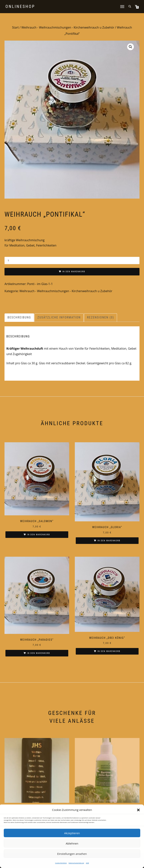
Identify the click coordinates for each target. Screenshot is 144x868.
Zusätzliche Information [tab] (59, 317)
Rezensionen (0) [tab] (100, 317)
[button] (138, 810)
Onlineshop (20, 7)
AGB (87, 863)
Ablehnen (72, 843)
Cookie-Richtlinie (61, 863)
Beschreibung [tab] (19, 317)
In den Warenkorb (74, 272)
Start (15, 27)
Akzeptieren (72, 833)
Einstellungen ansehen (72, 854)
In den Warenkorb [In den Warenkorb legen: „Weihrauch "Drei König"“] (109, 651)
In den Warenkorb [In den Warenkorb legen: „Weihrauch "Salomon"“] (38, 535)
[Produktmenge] (72, 260)
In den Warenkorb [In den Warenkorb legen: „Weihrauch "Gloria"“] (109, 541)
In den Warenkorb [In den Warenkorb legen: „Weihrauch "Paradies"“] (38, 653)
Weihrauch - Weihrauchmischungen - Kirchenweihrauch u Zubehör (68, 27)
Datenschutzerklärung (76, 863)
